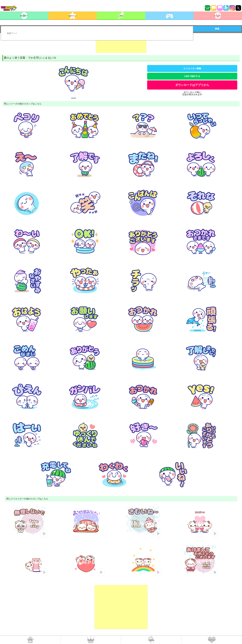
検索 (217, 29)
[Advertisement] (121, 45)
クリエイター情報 (192, 68)
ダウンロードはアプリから (192, 85)
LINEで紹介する (192, 76)
